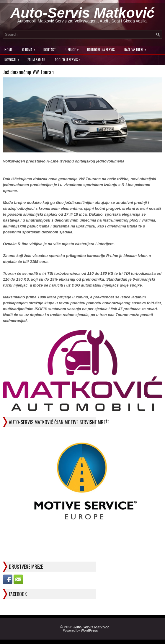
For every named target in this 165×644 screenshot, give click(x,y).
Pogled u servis (69, 58)
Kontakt (50, 50)
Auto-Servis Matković (82, 13)
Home (8, 50)
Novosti (13, 58)
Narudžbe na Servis (101, 50)
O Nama (30, 48)
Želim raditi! (36, 60)
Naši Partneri (137, 48)
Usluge (74, 48)
